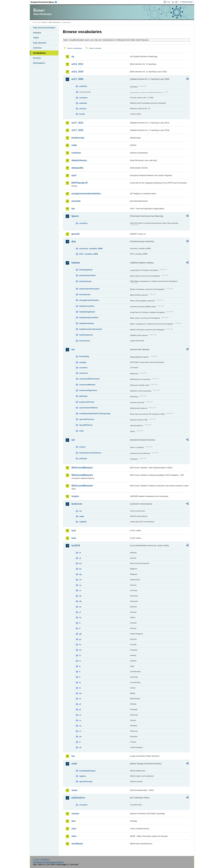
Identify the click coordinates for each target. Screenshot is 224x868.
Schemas (37, 48)
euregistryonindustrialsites (86, 194)
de (80, 596)
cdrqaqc (83, 362)
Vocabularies (39, 53)
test (73, 821)
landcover (77, 504)
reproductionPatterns (89, 408)
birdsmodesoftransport (89, 289)
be (80, 569)
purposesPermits (87, 402)
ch (80, 580)
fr (80, 628)
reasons (83, 109)
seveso (75, 814)
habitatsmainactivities (89, 318)
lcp (73, 756)
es (80, 617)
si (80, 731)
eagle (82, 516)
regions (83, 776)
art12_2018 (77, 72)
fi (80, 623)
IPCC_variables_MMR (89, 254)
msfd (74, 764)
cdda (74, 145)
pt (80, 709)
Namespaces (39, 63)
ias (73, 349)
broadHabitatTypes (87, 771)
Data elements (40, 43)
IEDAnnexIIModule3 (82, 475)
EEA (45, 2)
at (80, 558)
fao (73, 209)
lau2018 (76, 545)
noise (74, 790)
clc (81, 511)
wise (74, 836)
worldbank (77, 844)
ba (80, 563)
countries (83, 98)
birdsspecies (85, 294)
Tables (36, 38)
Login (168, 2)
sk (80, 737)
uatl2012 (83, 522)
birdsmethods (85, 281)
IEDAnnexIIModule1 (82, 468)
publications (78, 798)
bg (80, 574)
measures (84, 373)
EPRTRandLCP (80, 183)
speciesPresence (87, 419)
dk (80, 601)
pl (80, 704)
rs (80, 720)
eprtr (74, 175)
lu (80, 682)
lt (80, 677)
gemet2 (75, 234)
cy (80, 585)
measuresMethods (87, 385)
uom (74, 829)
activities (83, 86)
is (80, 661)
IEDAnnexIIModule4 (82, 486)
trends (82, 114)
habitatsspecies (86, 335)
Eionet (44, 22)
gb (80, 634)
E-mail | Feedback (41, 859)
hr (80, 645)
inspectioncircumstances (90, 453)
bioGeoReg (84, 356)
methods (83, 103)
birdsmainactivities (88, 275)
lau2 (74, 538)
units (81, 431)
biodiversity (78, 138)
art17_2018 (77, 130)
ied (73, 440)
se (80, 726)
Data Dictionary (54, 22)
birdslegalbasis (86, 270)
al (80, 553)
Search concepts (95, 48)
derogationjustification (89, 300)
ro (80, 715)
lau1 (74, 530)
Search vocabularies (75, 48)
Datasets (37, 33)
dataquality (77, 168)
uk (80, 747)
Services (37, 58)
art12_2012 (77, 64)
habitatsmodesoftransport (91, 329)
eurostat (76, 201)
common (76, 153)
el (80, 612)
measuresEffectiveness (89, 379)
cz (80, 590)
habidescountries (87, 306)
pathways (83, 396)
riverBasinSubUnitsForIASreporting (95, 414)
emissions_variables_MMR (91, 249)
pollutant (83, 458)
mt (80, 693)
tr (80, 742)
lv (80, 688)
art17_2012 (77, 123)
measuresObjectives (88, 390)
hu (80, 650)
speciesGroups (86, 781)
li (80, 672)
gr (80, 639)
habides (76, 263)
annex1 (82, 447)
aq (73, 56)
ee (80, 607)
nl (80, 699)
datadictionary (79, 160)
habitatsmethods (87, 323)
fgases (75, 216)
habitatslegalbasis (87, 312)
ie (80, 655)
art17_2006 (77, 79)
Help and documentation (44, 28)
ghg (73, 241)
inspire (75, 496)
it (80, 666)
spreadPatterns (86, 425)
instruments (84, 341)
